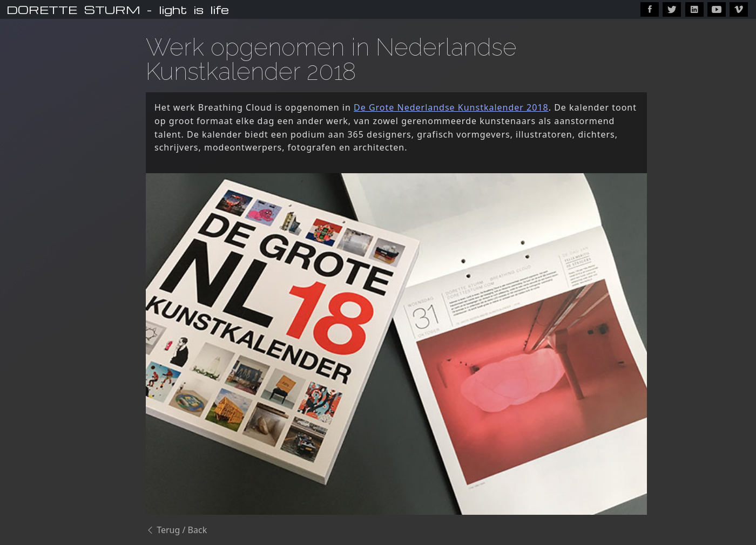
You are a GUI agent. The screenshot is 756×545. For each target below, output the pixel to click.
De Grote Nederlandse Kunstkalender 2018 (451, 107)
